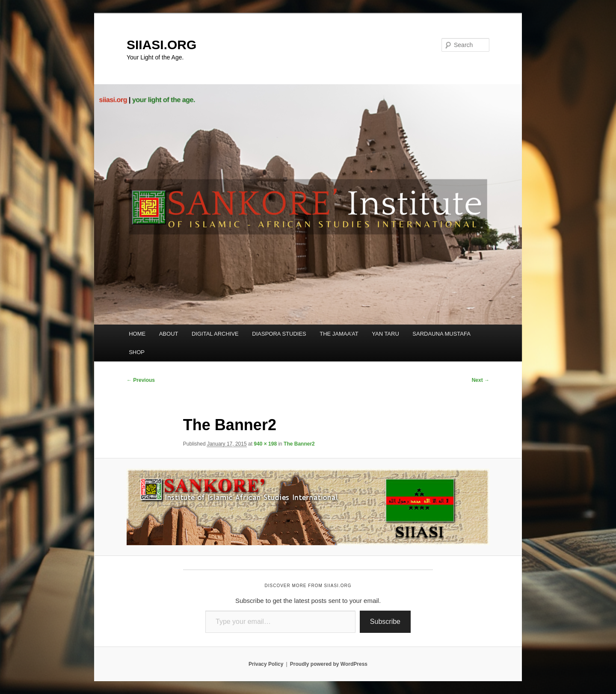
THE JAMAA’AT (339, 334)
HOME (137, 334)
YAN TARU (385, 334)
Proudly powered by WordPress (329, 664)
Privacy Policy (266, 664)
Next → (481, 380)
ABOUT (169, 334)
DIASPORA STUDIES (279, 334)
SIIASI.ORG (161, 45)
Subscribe (385, 622)
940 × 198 (265, 444)
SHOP (137, 352)
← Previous (141, 380)
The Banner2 (299, 444)
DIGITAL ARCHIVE (215, 334)
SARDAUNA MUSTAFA (441, 334)
